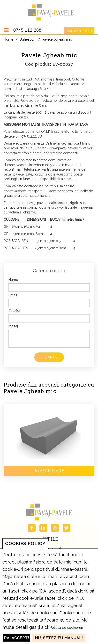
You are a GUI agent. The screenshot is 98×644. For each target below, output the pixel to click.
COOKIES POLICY (25, 544)
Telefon (15, 311)
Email (13, 295)
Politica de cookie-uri (66, 628)
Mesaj (13, 326)
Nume (13, 280)
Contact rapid (79, 31)
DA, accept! (16, 638)
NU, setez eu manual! (59, 638)
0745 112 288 (27, 30)
